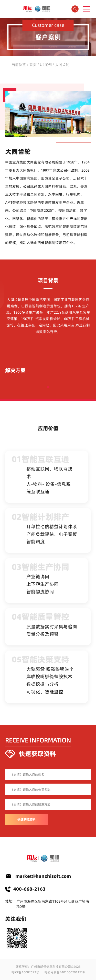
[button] (48, 387)
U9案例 (46, 65)
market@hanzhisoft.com (43, 876)
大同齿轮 (62, 65)
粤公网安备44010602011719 (65, 972)
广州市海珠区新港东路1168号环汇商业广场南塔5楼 (53, 904)
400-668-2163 (29, 889)
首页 (33, 65)
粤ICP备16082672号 (25, 972)
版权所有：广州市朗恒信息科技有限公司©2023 (48, 967)
